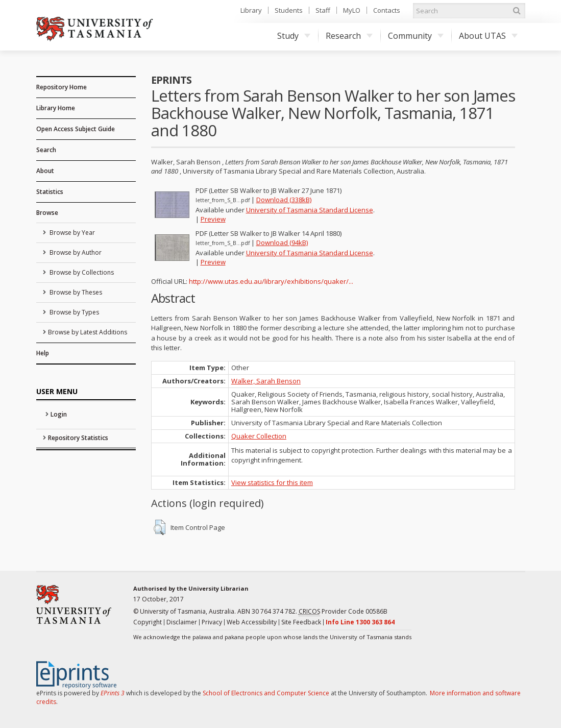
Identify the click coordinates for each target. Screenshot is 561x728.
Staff (323, 10)
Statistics (50, 192)
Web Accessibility (252, 622)
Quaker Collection (259, 436)
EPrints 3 (113, 693)
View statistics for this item (272, 482)
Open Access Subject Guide (76, 129)
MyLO (352, 10)
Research (349, 36)
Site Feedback (301, 622)
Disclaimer (182, 622)
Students (289, 10)
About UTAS (488, 36)
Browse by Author (75, 252)
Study (294, 36)
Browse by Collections (81, 272)
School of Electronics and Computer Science (266, 693)
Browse (47, 213)
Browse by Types (74, 312)
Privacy (212, 622)
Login (59, 414)
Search (46, 150)
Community (416, 36)
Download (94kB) (282, 242)
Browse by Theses (75, 292)
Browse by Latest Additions (88, 332)
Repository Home (62, 87)
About (45, 171)
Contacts (387, 10)
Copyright (148, 622)
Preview (213, 219)
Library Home (56, 108)
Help (43, 353)
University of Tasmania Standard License (310, 210)
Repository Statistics (78, 438)
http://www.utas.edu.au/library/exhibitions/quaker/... (271, 281)
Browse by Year (71, 233)
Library (251, 10)
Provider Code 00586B (343, 612)
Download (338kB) (284, 200)
